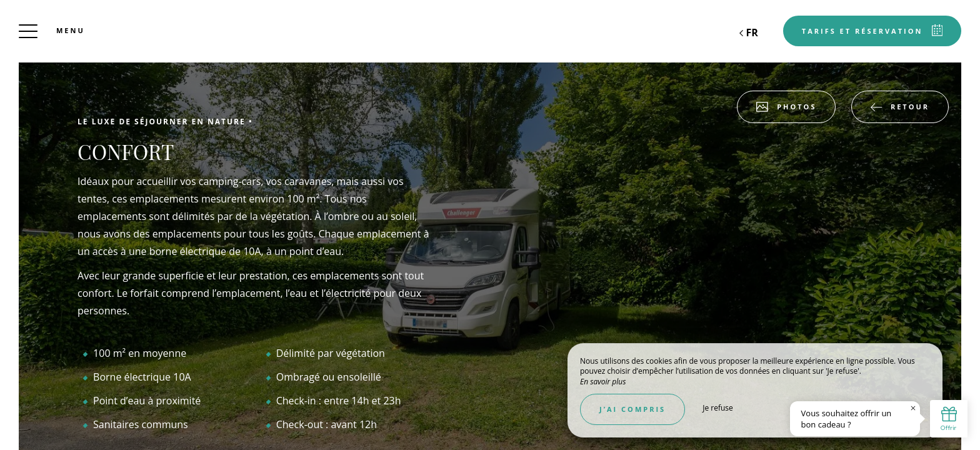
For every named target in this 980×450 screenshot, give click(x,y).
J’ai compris (632, 409)
